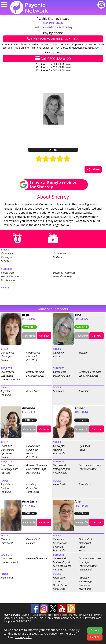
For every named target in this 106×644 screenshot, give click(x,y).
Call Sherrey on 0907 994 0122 (53, 39)
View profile (29, 336)
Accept (95, 630)
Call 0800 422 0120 (53, 59)
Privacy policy (23, 637)
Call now (44, 336)
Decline (95, 637)
